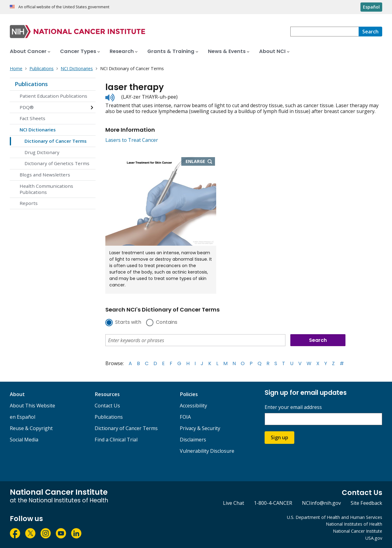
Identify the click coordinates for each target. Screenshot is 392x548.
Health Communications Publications (46, 189)
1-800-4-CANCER (273, 503)
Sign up (279, 437)
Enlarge (200, 162)
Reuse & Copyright (31, 428)
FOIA (185, 417)
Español (371, 7)
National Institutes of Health (354, 524)
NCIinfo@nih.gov (321, 503)
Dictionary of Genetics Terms (57, 163)
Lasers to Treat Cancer (132, 140)
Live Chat (234, 503)
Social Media (24, 440)
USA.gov (374, 538)
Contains (167, 323)
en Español (23, 417)
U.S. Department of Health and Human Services (335, 517)
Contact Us (107, 406)
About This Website (32, 406)
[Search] (370, 32)
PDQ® (27, 107)
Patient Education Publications (53, 96)
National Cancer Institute (358, 531)
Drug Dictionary (42, 152)
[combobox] (324, 32)
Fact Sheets (32, 118)
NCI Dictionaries (38, 130)
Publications (31, 84)
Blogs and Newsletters (45, 175)
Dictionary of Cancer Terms (56, 141)
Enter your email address (293, 407)
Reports (29, 203)
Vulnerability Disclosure (207, 451)
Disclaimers (193, 440)
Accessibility (193, 406)
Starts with (128, 323)
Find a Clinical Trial (116, 440)
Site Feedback (366, 503)
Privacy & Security (200, 428)
